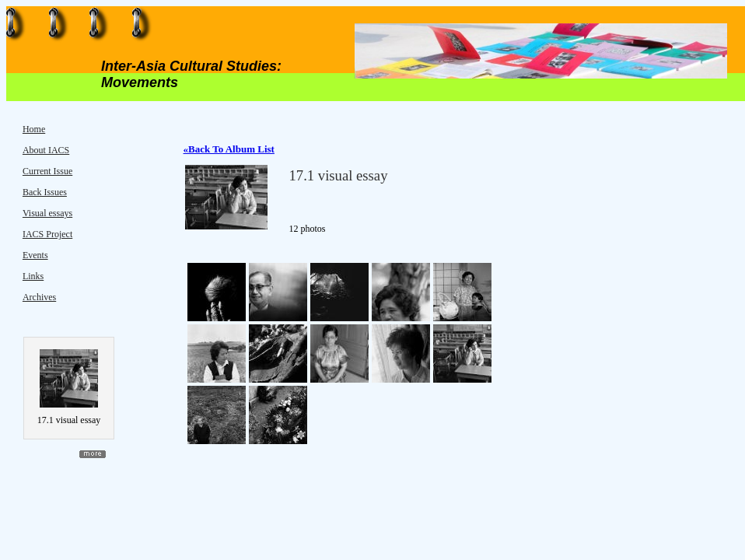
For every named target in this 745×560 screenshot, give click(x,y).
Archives (39, 297)
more (93, 454)
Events (35, 255)
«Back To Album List (229, 149)
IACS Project (47, 234)
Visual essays (47, 213)
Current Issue (47, 171)
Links (33, 276)
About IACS (46, 150)
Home (34, 129)
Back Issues (45, 192)
